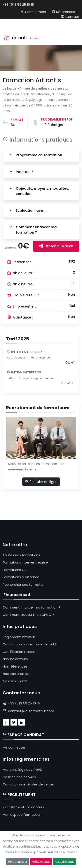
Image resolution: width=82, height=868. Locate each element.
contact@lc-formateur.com (31, 711)
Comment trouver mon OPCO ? (28, 615)
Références (63, 12)
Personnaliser (18, 862)
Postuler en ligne (41, 482)
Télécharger (53, 125)
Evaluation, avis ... (28, 210)
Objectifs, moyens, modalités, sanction (39, 191)
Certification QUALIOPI (20, 652)
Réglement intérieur (19, 637)
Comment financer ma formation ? (32, 230)
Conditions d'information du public (31, 644)
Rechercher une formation (24, 584)
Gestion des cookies (19, 777)
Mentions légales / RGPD (22, 770)
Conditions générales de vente (28, 784)
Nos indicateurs (15, 659)
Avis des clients (15, 681)
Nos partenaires (16, 674)
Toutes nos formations (21, 555)
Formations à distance (21, 577)
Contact (70, 17)
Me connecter (14, 747)
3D (13, 125)
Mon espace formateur (22, 815)
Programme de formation (35, 155)
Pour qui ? (21, 172)
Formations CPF (15, 570)
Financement (34, 12)
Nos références (15, 666)
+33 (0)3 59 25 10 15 (18, 5)
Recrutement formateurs (23, 807)
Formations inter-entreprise (25, 562)
